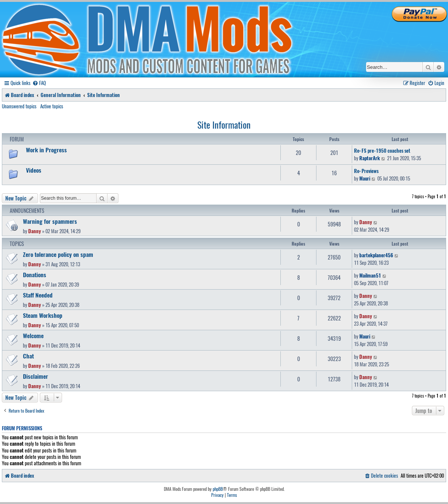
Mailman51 (370, 275)
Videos (34, 170)
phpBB (218, 489)
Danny (35, 231)
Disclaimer (36, 376)
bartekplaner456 (376, 255)
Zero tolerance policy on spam (58, 254)
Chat (28, 356)
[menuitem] (39, 83)
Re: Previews (366, 171)
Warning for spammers (50, 221)
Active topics (52, 106)
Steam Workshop (43, 315)
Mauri (365, 178)
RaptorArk (370, 158)
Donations (35, 275)
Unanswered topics (19, 106)
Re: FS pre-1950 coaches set (382, 150)
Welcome (33, 335)
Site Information (224, 124)
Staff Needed (38, 295)
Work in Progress (46, 150)
